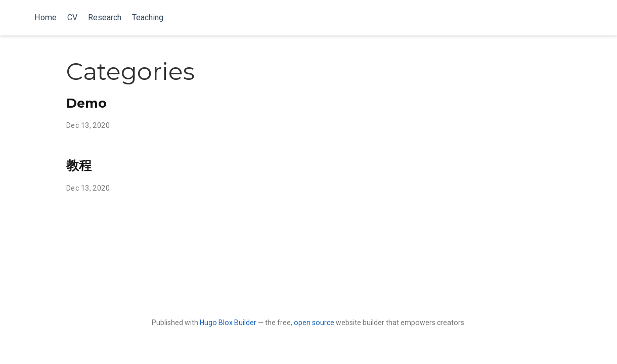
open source (314, 323)
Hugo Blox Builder (228, 323)
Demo (86, 103)
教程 (79, 165)
